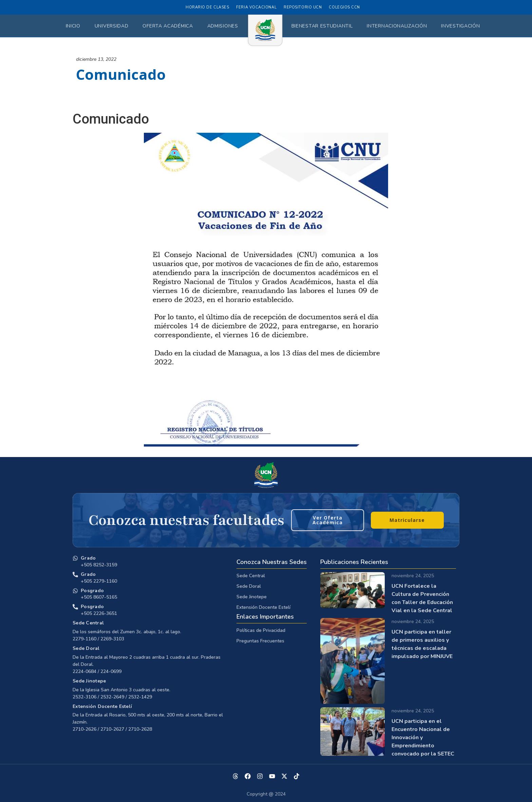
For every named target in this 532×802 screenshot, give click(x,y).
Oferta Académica (168, 26)
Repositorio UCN (303, 7)
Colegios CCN (344, 7)
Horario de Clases (207, 7)
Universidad (112, 26)
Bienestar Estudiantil (322, 26)
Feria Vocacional (256, 7)
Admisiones (223, 26)
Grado (88, 558)
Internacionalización (397, 26)
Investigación (460, 26)
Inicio (73, 26)
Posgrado (92, 591)
